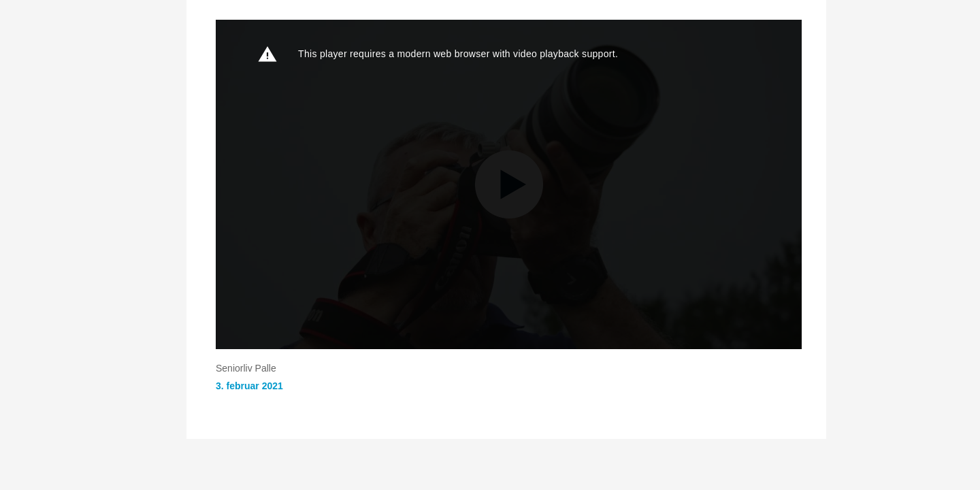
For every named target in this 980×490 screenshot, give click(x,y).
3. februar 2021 (249, 386)
